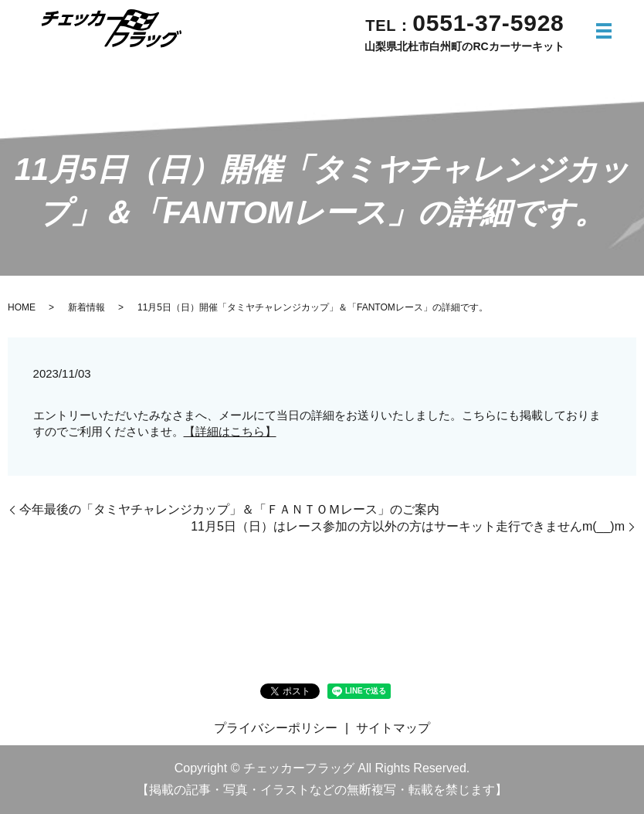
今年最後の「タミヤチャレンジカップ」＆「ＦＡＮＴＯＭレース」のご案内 (229, 509)
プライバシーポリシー (276, 728)
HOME (22, 307)
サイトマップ (393, 728)
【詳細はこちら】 (230, 431)
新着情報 (86, 307)
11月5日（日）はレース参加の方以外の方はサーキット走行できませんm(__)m (408, 526)
